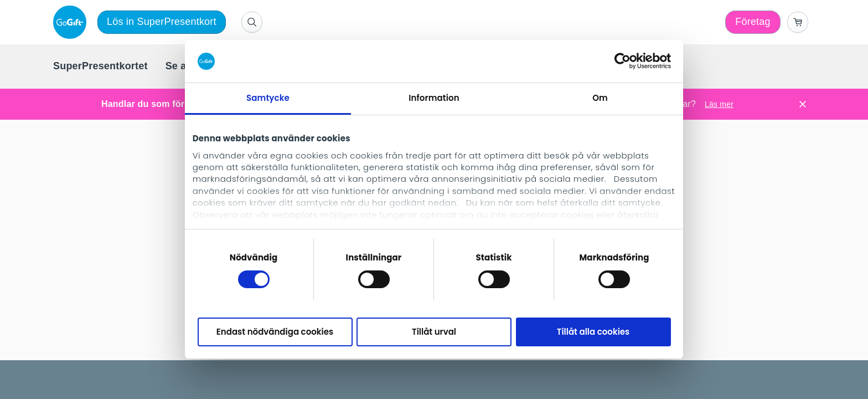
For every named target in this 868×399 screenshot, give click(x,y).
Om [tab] (600, 98)
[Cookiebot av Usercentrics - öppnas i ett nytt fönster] (622, 61)
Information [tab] (434, 98)
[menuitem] (100, 66)
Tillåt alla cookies (593, 332)
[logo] (72, 22)
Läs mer (719, 104)
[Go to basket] (798, 22)
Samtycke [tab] (268, 98)
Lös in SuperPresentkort (162, 22)
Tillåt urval (434, 332)
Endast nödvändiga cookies (275, 332)
